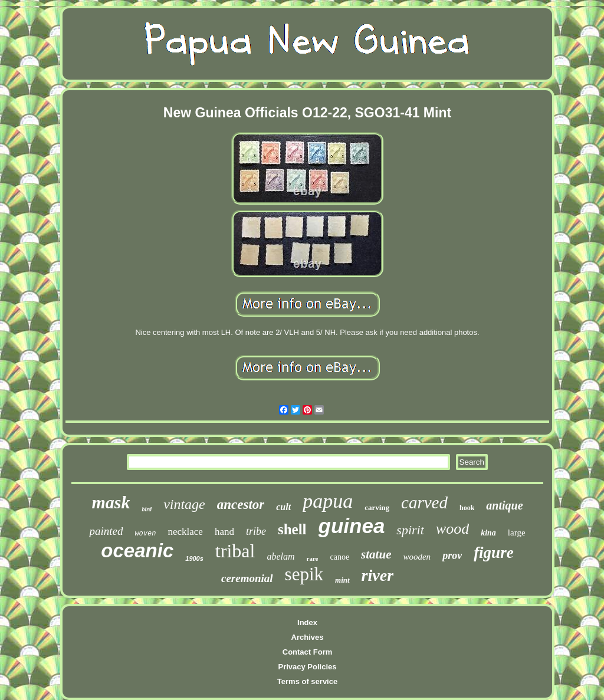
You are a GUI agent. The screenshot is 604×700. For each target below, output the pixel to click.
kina (488, 533)
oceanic (137, 551)
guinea (352, 526)
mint (342, 580)
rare (313, 558)
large (517, 533)
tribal (235, 551)
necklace (185, 532)
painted (106, 531)
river (377, 575)
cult (283, 507)
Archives (308, 637)
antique (504, 505)
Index (307, 622)
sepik (304, 574)
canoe (339, 557)
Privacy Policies (307, 667)
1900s (194, 558)
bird (147, 509)
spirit (410, 530)
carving (377, 507)
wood (452, 529)
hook (467, 508)
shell (292, 529)
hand (224, 532)
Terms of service (307, 681)
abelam (280, 556)
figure (494, 553)
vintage (184, 504)
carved (424, 502)
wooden (417, 557)
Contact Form (308, 652)
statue (376, 554)
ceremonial (247, 578)
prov (452, 556)
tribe (256, 531)
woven (145, 534)
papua (328, 501)
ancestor (241, 505)
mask (111, 502)
